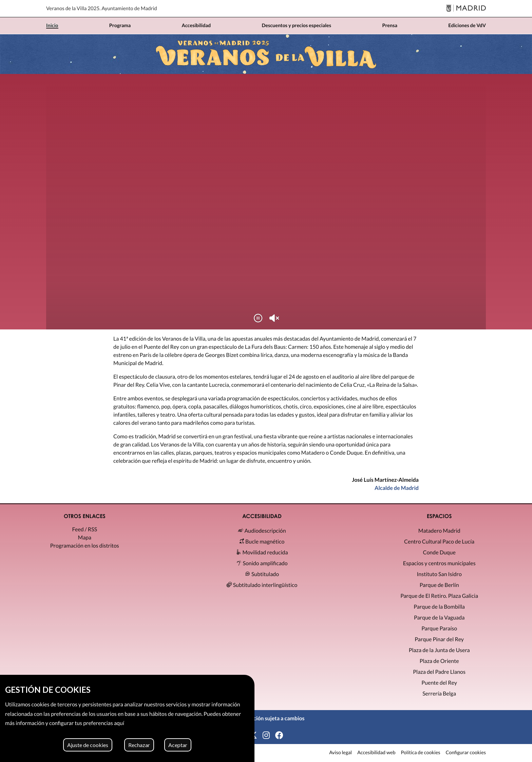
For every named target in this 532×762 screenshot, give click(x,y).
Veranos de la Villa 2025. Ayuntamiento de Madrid (102, 8)
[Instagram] (266, 735)
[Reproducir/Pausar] (258, 318)
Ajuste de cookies (88, 745)
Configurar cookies (466, 753)
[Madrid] (466, 9)
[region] (127, 718)
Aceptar (178, 745)
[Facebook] (279, 735)
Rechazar (139, 745)
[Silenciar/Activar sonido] (274, 318)
